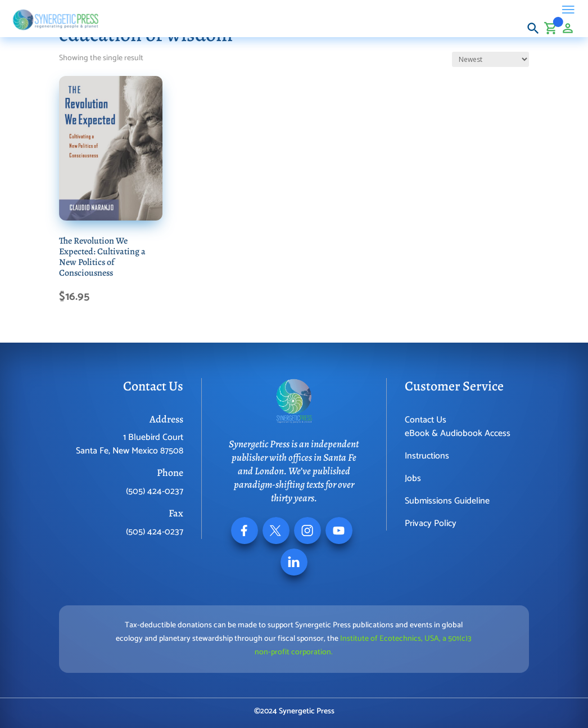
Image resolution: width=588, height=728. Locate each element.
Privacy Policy (431, 523)
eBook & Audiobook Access (458, 433)
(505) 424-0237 (155, 491)
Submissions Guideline (447, 501)
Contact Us (426, 420)
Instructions (427, 456)
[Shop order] (490, 59)
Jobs (413, 478)
